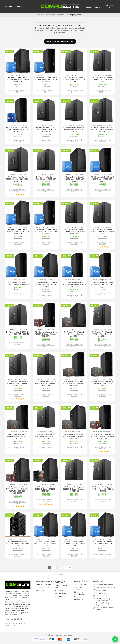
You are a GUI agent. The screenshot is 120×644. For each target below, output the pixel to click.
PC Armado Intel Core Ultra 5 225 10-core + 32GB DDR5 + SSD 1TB (102, 129)
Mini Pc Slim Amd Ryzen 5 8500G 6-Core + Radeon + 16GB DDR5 (18, 437)
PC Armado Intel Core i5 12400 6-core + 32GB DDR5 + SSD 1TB (18, 80)
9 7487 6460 (99, 593)
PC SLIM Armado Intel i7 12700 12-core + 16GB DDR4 (18, 284)
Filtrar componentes (60, 42)
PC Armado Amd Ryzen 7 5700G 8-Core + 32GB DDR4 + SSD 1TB (102, 489)
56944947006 (100, 596)
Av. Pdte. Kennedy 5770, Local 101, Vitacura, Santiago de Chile (103, 602)
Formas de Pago (43, 588)
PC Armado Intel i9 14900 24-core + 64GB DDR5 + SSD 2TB (18, 544)
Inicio (40, 15)
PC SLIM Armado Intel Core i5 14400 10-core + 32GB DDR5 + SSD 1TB (46, 232)
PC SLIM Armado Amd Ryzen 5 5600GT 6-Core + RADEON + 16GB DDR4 (102, 437)
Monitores (59, 591)
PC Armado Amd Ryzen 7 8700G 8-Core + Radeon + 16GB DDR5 (102, 334)
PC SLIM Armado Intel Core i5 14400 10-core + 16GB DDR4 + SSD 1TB (102, 179)
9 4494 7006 (99, 590)
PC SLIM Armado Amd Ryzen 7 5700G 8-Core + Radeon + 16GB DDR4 (46, 334)
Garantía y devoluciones (79, 598)
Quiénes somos (80, 585)
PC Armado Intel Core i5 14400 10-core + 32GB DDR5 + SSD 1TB (18, 232)
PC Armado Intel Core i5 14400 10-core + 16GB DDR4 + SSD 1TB (74, 179)
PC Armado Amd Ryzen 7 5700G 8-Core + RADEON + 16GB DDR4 (46, 489)
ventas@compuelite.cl (103, 585)
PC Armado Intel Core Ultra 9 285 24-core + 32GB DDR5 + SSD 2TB (74, 129)
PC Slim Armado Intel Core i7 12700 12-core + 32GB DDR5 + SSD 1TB (18, 129)
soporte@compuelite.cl (104, 588)
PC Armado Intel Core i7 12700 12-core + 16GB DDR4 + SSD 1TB (74, 544)
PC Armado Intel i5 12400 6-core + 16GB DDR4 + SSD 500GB (46, 285)
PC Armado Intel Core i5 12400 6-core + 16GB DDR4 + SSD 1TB (46, 544)
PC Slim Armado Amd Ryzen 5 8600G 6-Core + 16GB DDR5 (102, 384)
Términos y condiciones (79, 593)
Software (59, 597)
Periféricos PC (61, 594)
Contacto (40, 590)
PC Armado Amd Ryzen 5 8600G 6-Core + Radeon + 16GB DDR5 (46, 384)
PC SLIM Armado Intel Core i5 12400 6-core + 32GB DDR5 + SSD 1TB (46, 80)
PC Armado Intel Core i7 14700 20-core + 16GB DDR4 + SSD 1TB (46, 179)
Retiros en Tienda (43, 585)
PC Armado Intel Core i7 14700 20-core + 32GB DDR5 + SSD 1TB (18, 179)
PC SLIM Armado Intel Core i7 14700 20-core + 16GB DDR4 (102, 284)
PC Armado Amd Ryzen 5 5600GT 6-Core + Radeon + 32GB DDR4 (74, 489)
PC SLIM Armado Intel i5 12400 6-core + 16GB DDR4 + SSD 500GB (74, 285)
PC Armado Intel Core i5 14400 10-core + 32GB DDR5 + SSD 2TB (74, 232)
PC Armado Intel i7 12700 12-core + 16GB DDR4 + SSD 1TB (18, 333)
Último (68, 568)
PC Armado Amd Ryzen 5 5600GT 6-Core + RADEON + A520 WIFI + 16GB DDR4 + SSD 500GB (18, 490)
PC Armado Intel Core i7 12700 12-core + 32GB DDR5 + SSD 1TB (102, 80)
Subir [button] (60, 575)
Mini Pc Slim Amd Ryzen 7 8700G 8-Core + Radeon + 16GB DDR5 (74, 384)
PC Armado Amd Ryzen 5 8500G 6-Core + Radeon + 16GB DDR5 (74, 334)
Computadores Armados (54, 15)
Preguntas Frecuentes (78, 589)
